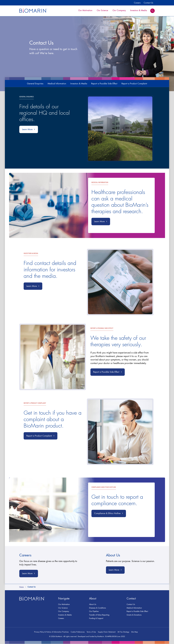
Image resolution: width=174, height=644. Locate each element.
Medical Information (59, 83)
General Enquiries (39, 83)
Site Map (134, 632)
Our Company (119, 10)
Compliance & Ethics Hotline (110, 513)
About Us (93, 604)
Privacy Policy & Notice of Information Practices (51, 632)
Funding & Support (96, 618)
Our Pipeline (94, 611)
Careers (137, 3)
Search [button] (152, 11)
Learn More (30, 130)
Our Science (102, 10)
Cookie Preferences (78, 632)
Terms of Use (91, 632)
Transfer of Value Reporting (99, 615)
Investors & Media (139, 10)
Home (21, 587)
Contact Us (148, 3)
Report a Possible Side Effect (103, 83)
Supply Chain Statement (107, 632)
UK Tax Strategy (123, 632)
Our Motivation (85, 10)
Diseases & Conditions (97, 608)
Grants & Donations (134, 615)
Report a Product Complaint (131, 83)
